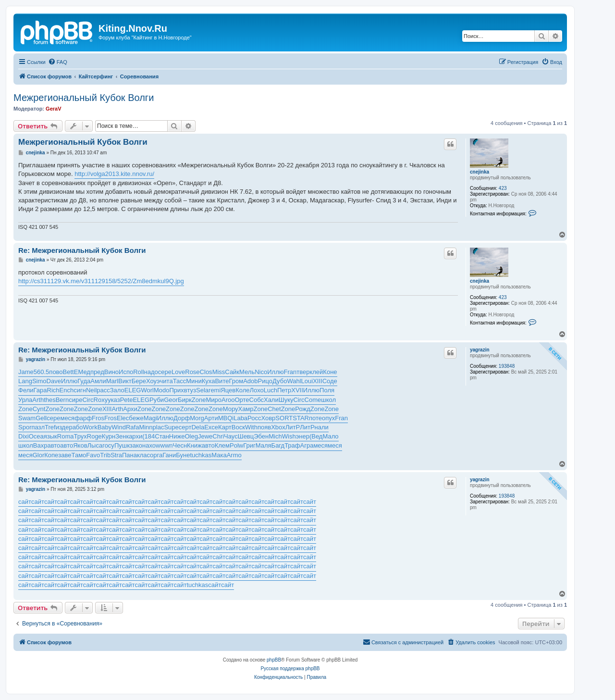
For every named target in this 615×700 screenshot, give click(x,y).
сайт (25, 502)
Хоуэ (153, 381)
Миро (214, 400)
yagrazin (480, 350)
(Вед (316, 436)
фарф (83, 418)
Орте (242, 400)
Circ (88, 400)
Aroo (228, 400)
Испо (126, 372)
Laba (240, 418)
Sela (202, 390)
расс (103, 390)
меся (67, 418)
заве (65, 455)
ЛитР (293, 427)
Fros (98, 418)
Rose (192, 372)
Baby (105, 427)
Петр (284, 390)
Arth (38, 400)
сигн (80, 390)
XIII (318, 381)
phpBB (274, 660)
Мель (247, 372)
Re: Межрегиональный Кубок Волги (82, 250)
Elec (123, 418)
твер (303, 372)
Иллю (275, 372)
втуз (190, 390)
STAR (301, 418)
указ (114, 400)
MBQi (226, 418)
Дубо (280, 381)
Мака (219, 455)
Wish (289, 436)
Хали (271, 400)
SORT (284, 418)
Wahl (294, 381)
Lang (25, 381)
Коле (242, 390)
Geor (171, 400)
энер (303, 436)
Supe (171, 427)
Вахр (40, 445)
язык (50, 436)
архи (135, 436)
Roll (138, 372)
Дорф (182, 418)
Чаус (231, 436)
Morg (197, 418)
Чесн (180, 445)
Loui (307, 381)
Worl (147, 390)
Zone (199, 400)
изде (62, 427)
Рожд (302, 409)
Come (313, 400)
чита (166, 381)
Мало (330, 436)
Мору (231, 409)
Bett (68, 372)
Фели (26, 390)
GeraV (53, 109)
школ (328, 400)
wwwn (164, 445)
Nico (261, 372)
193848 (507, 366)
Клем (222, 445)
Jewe (205, 436)
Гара (40, 390)
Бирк (185, 400)
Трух (80, 436)
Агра (307, 445)
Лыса (95, 445)
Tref (50, 427)
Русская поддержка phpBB (290, 669)
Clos (206, 372)
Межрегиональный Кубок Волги (84, 98)
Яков (80, 445)
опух (328, 418)
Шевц (246, 436)
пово (56, 372)
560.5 (42, 372)
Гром (236, 381)
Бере (139, 381)
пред (97, 372)
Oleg (191, 436)
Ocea (36, 436)
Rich (53, 390)
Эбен (261, 436)
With (251, 427)
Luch (271, 390)
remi (215, 390)
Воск (238, 427)
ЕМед (82, 372)
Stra (116, 455)
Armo (234, 455)
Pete (127, 400)
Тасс (180, 381)
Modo (162, 390)
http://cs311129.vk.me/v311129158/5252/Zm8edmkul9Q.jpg (101, 281)
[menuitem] (58, 62)
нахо (149, 445)
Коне (330, 372)
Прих (177, 390)
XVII (297, 390)
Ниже (177, 436)
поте (315, 418)
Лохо (257, 390)
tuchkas (201, 455)
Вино (111, 372)
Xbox (278, 427)
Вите (222, 381)
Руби (157, 400)
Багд (278, 445)
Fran (290, 372)
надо (151, 372)
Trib (105, 455)
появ (264, 427)
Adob (250, 381)
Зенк (122, 436)
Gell (41, 418)
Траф (292, 445)
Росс (254, 418)
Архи (130, 409)
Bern (62, 400)
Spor (25, 427)
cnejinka (480, 172)
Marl (112, 381)
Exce (211, 427)
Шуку (286, 400)
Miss (219, 372)
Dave (54, 381)
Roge (94, 436)
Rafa (132, 427)
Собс (257, 400)
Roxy (101, 400)
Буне (183, 455)
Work (90, 427)
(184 (148, 436)
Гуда (84, 381)
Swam (27, 418)
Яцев (228, 390)
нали (322, 427)
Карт (225, 427)
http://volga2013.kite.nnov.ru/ (114, 174)
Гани (169, 455)
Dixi (24, 436)
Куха (209, 381)
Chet (274, 409)
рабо (76, 427)
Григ (249, 445)
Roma (66, 436)
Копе (51, 455)
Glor (39, 455)
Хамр (246, 409)
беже (136, 418)
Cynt (39, 409)
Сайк (232, 372)
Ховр (268, 418)
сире (75, 400)
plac (159, 427)
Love (178, 372)
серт (185, 427)
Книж (194, 445)
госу (108, 445)
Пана (129, 455)
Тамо (79, 455)
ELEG (133, 390)
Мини (194, 381)
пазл (38, 427)
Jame (26, 372)
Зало (117, 390)
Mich (275, 436)
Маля (264, 445)
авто (54, 445)
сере (165, 372)
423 (503, 188)
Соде (330, 381)
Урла (25, 400)
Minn (146, 427)
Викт (125, 381)
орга (156, 455)
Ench (67, 390)
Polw (236, 445)
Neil (91, 390)
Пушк (122, 445)
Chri (218, 436)
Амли (98, 381)
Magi (150, 418)
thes (50, 400)
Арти (211, 418)
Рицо (265, 381)
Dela (198, 427)
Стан (162, 436)
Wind (119, 427)
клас (143, 455)
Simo (39, 381)
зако (136, 445)
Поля (327, 390)
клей (316, 372)
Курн (109, 436)
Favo (93, 455)
